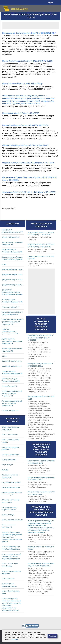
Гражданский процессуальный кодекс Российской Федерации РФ (12, 292)
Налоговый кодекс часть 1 (12, 361)
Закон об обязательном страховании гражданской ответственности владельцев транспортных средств (12, 537)
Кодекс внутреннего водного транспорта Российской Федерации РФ (12, 322)
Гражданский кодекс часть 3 (12, 280)
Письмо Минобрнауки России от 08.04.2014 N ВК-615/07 (25, 125)
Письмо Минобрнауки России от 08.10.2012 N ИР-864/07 (26, 145)
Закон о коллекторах (10, 435)
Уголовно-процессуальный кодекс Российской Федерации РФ (12, 403)
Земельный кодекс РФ (10, 307)
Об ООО (5, 470)
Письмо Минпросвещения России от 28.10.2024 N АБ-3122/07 (28, 61)
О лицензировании (9, 460)
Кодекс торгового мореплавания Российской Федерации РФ (12, 341)
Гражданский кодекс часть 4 (12, 285)
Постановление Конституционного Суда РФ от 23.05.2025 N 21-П (29, 33)
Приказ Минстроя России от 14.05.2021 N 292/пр (22, 84)
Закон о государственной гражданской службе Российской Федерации (11, 556)
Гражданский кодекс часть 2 (12, 275)
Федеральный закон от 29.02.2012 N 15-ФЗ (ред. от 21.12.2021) (28, 163)
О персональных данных (11, 482)
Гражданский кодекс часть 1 (12, 269)
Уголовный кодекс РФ (10, 411)
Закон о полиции (8, 515)
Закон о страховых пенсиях (12, 520)
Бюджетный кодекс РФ (10, 237)
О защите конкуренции (10, 455)
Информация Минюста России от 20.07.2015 (21, 113)
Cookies (15, 639)
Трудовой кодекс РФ (9, 386)
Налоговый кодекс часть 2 (12, 366)
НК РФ (4, 356)
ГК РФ (4, 264)
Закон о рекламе (8, 579)
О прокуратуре (7, 465)
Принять (52, 636)
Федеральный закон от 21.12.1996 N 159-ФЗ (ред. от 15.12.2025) (29, 192)
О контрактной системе (11, 487)
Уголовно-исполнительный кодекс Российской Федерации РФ (12, 393)
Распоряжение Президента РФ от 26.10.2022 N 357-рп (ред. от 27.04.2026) (41, 338)
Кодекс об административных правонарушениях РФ (10, 331)
